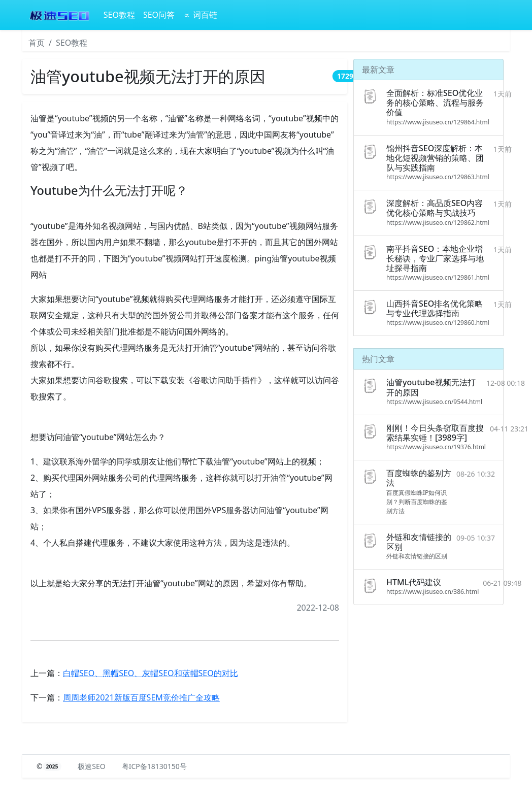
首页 (37, 43)
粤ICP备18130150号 (154, 766)
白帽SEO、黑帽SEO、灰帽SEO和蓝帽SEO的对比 (151, 673)
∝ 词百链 (200, 15)
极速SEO (91, 766)
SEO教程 (119, 15)
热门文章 (378, 359)
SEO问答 (159, 15)
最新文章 (378, 70)
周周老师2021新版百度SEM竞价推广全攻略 (141, 697)
